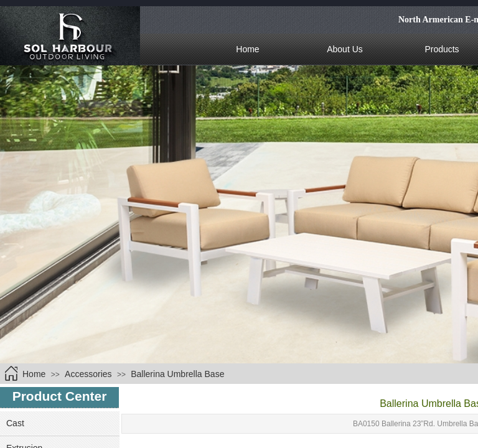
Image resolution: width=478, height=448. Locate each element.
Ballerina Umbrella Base (177, 374)
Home (34, 374)
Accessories (88, 374)
